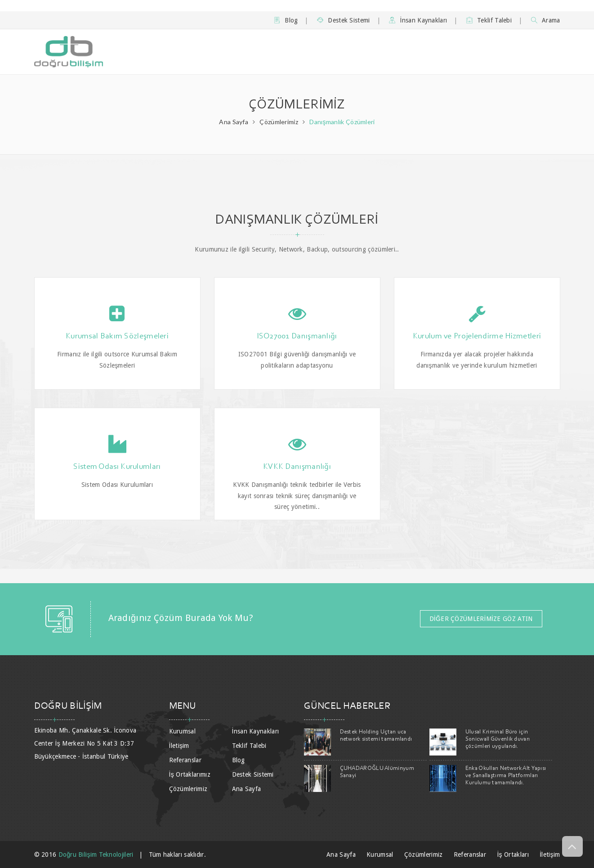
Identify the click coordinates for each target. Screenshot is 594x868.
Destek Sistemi (344, 20)
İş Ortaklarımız (190, 774)
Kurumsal (182, 731)
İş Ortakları (513, 855)
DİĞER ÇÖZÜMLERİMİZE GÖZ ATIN (481, 619)
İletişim (179, 746)
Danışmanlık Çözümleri (342, 122)
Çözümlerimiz (279, 122)
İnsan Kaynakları (418, 20)
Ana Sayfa (234, 122)
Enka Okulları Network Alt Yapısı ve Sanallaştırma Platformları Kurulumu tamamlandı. (506, 776)
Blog (286, 20)
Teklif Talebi (489, 20)
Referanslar (185, 760)
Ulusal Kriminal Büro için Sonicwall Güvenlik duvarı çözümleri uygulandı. (498, 739)
